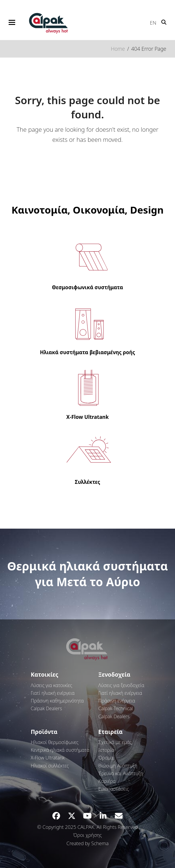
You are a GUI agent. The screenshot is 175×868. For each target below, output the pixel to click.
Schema (100, 843)
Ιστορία (106, 750)
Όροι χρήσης (87, 835)
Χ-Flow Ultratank (48, 758)
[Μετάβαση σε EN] (150, 21)
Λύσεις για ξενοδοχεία (121, 685)
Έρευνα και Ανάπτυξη (121, 773)
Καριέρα (107, 781)
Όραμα (106, 758)
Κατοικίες (44, 675)
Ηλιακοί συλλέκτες (50, 766)
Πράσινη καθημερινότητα (57, 701)
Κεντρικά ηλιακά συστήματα (60, 750)
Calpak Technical (115, 708)
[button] (12, 22)
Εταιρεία (110, 732)
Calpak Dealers (46, 708)
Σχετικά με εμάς (115, 742)
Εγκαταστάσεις (114, 789)
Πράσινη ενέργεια (117, 701)
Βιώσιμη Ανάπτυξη (118, 766)
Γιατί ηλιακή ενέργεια (53, 693)
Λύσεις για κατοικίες (51, 685)
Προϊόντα (44, 732)
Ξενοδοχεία (114, 675)
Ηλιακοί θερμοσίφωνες (54, 742)
